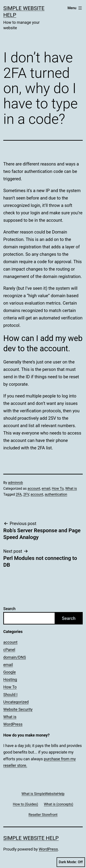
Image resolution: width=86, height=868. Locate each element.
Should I (10, 695)
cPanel (9, 650)
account (34, 489)
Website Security (18, 709)
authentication (56, 494)
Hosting (10, 680)
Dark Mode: (71, 862)
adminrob (16, 483)
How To (58, 489)
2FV (26, 494)
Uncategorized (16, 702)
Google (10, 672)
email (46, 489)
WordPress (13, 724)
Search (9, 609)
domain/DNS (15, 657)
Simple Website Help (31, 838)
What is (71, 489)
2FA (19, 494)
